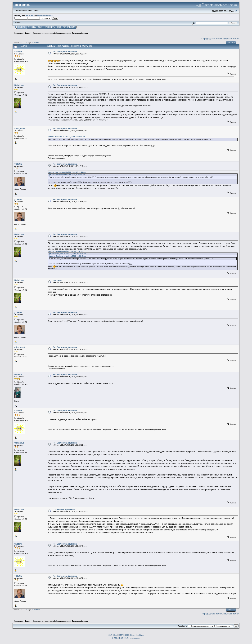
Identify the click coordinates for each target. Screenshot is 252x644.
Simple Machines (137, 635)
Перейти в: (182, 626)
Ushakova (19, 85)
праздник (58, 280)
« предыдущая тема (211, 38)
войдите (29, 16)
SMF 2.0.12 (113, 635)
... (25, 42)
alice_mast (20, 129)
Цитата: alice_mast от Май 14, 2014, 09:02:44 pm (67, 172)
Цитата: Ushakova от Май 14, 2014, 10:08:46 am (66, 137)
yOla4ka (18, 164)
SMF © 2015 (124, 635)
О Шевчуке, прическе (64, 509)
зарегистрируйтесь (45, 16)
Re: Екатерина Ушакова (65, 52)
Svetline (18, 52)
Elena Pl (18, 375)
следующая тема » (230, 38)
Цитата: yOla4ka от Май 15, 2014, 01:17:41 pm (66, 251)
